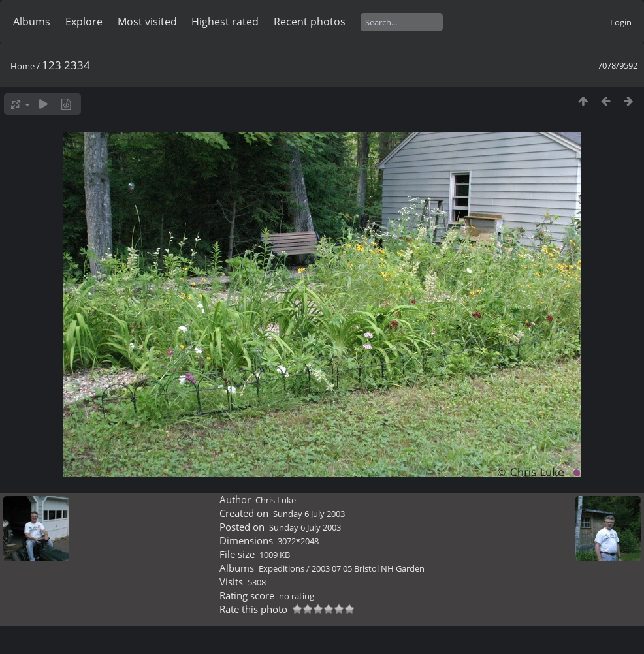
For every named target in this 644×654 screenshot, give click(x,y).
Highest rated (225, 22)
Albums (32, 22)
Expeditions (282, 568)
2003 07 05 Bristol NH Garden (368, 568)
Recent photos (310, 22)
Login (621, 22)
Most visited (147, 22)
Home (23, 66)
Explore (84, 22)
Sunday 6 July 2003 (309, 514)
